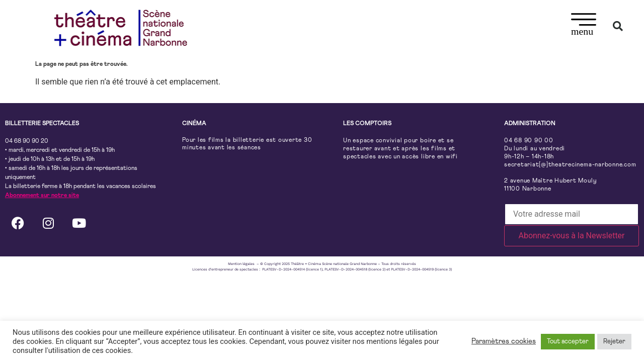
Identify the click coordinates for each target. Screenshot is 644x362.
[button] (584, 26)
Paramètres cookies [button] (504, 341)
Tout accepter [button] (568, 342)
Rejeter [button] (614, 342)
